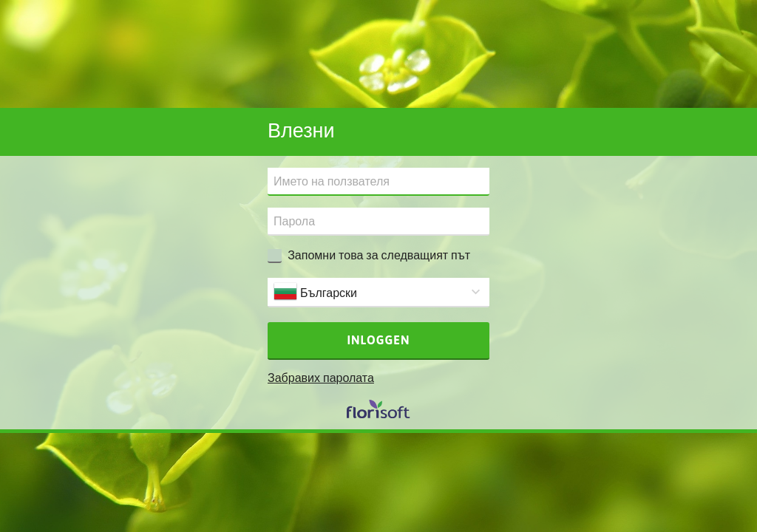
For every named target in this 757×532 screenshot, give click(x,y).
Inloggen (379, 340)
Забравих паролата (321, 378)
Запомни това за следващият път (379, 255)
